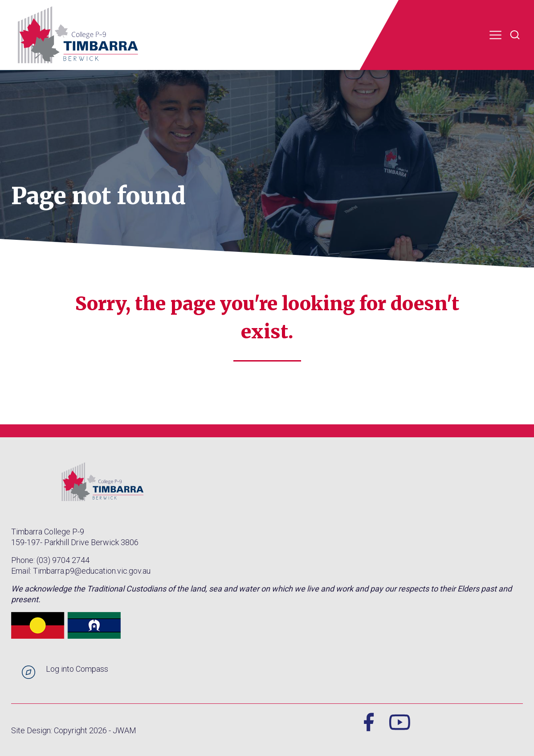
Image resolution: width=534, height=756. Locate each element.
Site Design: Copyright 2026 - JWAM (74, 730)
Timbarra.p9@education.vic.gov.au (92, 571)
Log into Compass (77, 669)
